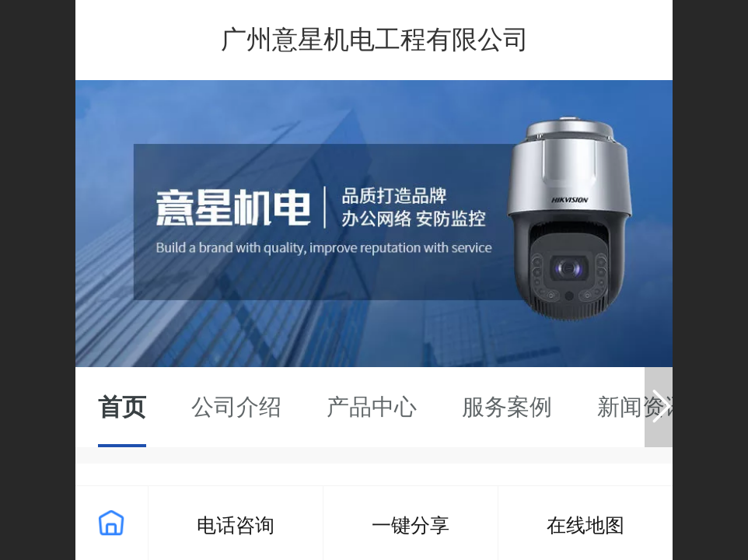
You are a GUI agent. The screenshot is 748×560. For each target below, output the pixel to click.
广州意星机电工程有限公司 (375, 39)
